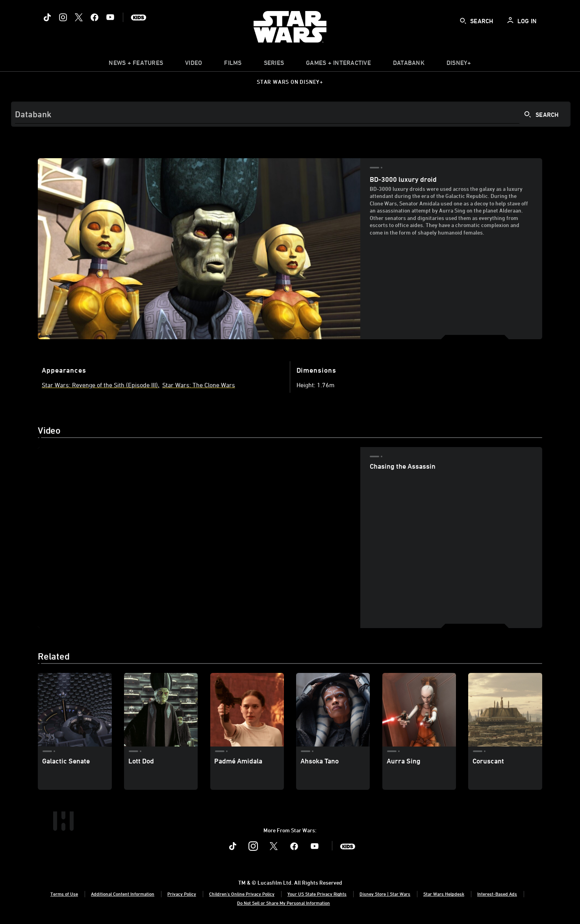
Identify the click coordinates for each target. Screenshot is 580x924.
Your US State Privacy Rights (317, 894)
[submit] (463, 21)
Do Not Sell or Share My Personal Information (284, 903)
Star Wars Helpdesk (444, 894)
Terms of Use (64, 894)
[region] (199, 538)
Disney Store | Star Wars (385, 894)
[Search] (291, 114)
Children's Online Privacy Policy (242, 894)
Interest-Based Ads (497, 894)
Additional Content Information (123, 894)
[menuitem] (194, 65)
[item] (136, 65)
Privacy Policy (182, 894)
